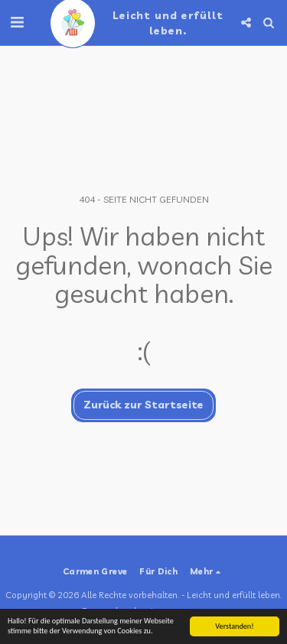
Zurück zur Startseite (143, 405)
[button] (17, 22)
